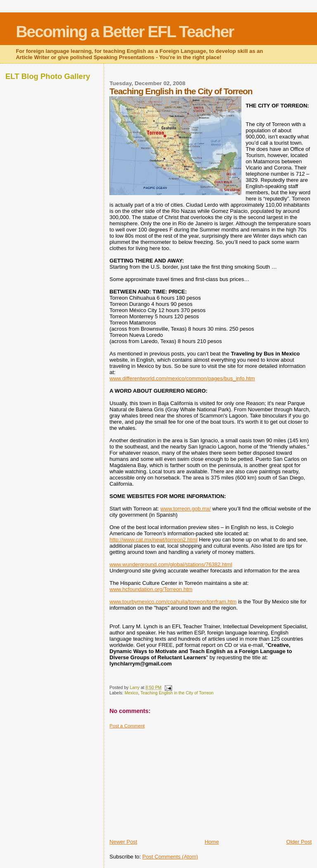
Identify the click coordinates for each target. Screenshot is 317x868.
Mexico (131, 693)
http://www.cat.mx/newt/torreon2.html (153, 540)
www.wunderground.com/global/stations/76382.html (171, 564)
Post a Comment (127, 726)
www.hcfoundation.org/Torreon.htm (151, 589)
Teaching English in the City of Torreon (177, 693)
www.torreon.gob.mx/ (186, 509)
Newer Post (123, 842)
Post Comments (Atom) (170, 857)
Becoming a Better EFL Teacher (125, 32)
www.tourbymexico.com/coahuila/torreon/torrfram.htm (173, 602)
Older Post (299, 842)
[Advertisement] (171, 780)
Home (212, 842)
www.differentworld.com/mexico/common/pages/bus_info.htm (182, 378)
